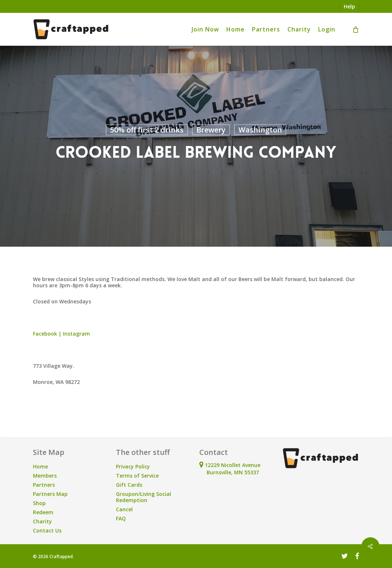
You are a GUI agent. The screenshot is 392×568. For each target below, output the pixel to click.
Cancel (124, 509)
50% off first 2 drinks (147, 130)
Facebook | (48, 334)
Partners (44, 485)
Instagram (76, 334)
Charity (42, 521)
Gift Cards (129, 485)
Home (40, 466)
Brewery (211, 130)
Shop (39, 503)
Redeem (43, 512)
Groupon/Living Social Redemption (144, 497)
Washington (260, 130)
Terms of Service (137, 476)
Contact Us (47, 530)
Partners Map (50, 494)
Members (45, 476)
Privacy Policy (133, 466)
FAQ (121, 518)
